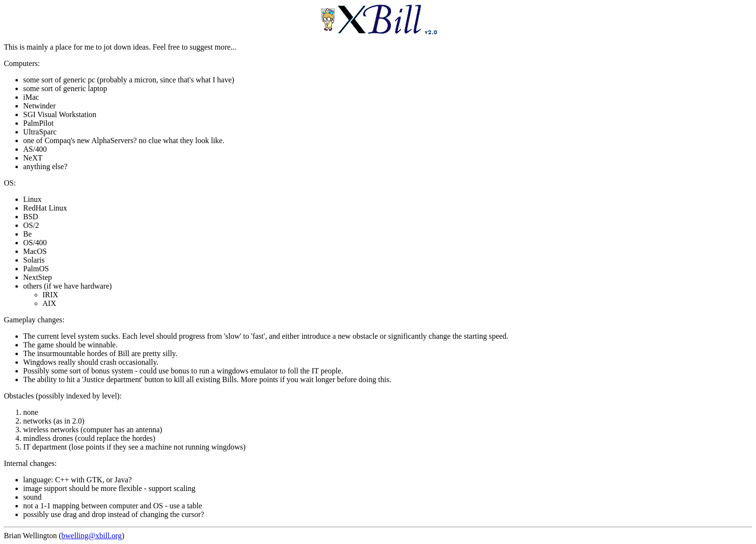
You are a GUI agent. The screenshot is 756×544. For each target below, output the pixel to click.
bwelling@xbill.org (91, 536)
